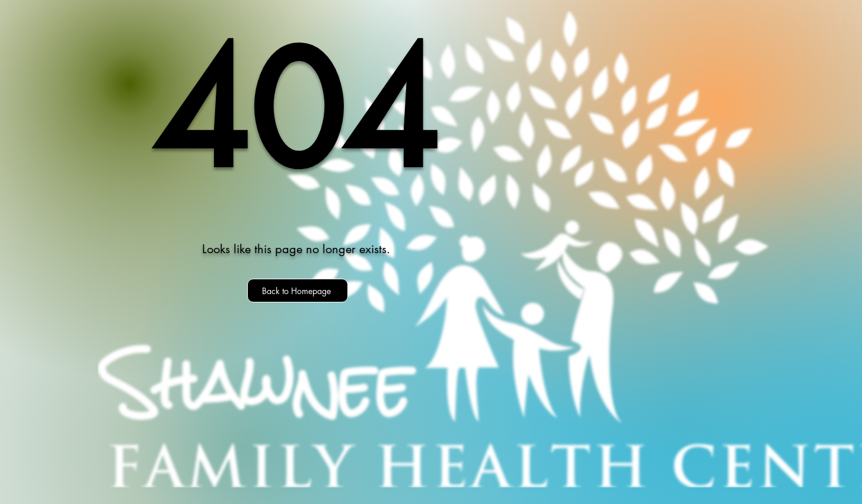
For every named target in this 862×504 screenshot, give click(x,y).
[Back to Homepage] (298, 291)
